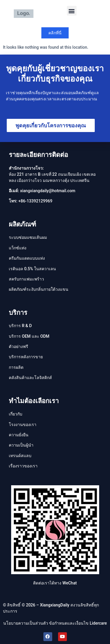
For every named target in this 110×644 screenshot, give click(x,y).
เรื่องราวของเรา (23, 466)
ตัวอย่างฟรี (18, 346)
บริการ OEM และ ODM (29, 336)
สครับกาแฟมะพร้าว (26, 279)
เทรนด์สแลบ (20, 456)
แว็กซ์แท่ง (18, 248)
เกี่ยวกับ (16, 414)
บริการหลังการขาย (26, 357)
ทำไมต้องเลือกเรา (34, 401)
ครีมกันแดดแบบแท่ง (27, 258)
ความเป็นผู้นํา (21, 445)
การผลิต (16, 367)
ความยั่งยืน (19, 435)
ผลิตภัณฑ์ (22, 224)
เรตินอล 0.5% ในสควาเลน (32, 269)
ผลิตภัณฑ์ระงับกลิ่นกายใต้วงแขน (39, 289)
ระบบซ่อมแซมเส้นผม (28, 237)
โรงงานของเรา (23, 425)
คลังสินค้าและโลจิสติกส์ (30, 378)
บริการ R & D (20, 326)
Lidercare (98, 623)
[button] (72, 11)
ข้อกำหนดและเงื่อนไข (69, 623)
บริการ (18, 313)
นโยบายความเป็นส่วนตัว (26, 623)
